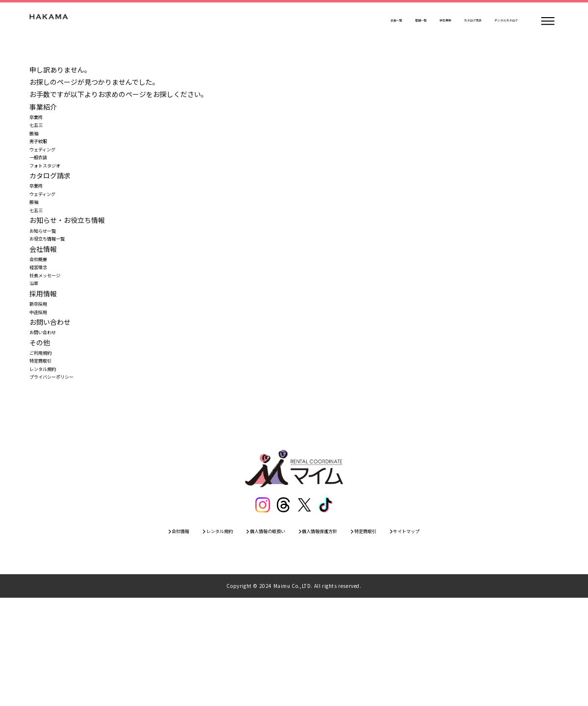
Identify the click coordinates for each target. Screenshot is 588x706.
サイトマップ (449, 637)
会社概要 (43, 316)
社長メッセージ (53, 341)
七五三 (40, 131)
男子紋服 (43, 156)
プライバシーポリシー (64, 477)
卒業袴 (40, 119)
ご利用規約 (47, 440)
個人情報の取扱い (256, 637)
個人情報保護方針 (330, 637)
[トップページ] (59, 21)
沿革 (36, 353)
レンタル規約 (50, 464)
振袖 (36, 144)
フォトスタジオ (53, 193)
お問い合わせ (50, 415)
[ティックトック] (328, 608)
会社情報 (137, 637)
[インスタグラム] (260, 608)
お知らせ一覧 (50, 279)
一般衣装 (43, 181)
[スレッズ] (283, 608)
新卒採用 (43, 378)
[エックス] (305, 608)
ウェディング (50, 169)
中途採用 (43, 390)
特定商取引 (47, 452)
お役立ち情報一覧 (57, 292)
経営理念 (43, 329)
